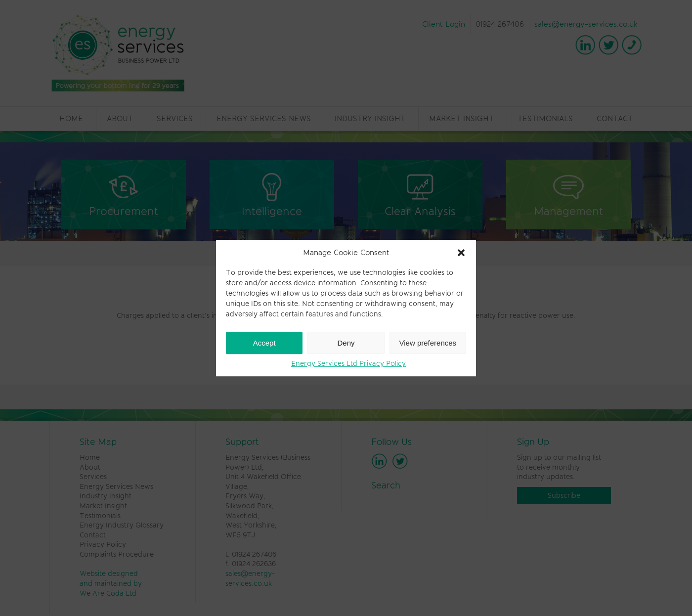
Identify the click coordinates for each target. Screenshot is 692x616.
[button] (461, 253)
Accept (264, 343)
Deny (346, 343)
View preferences (428, 343)
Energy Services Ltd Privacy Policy (348, 363)
